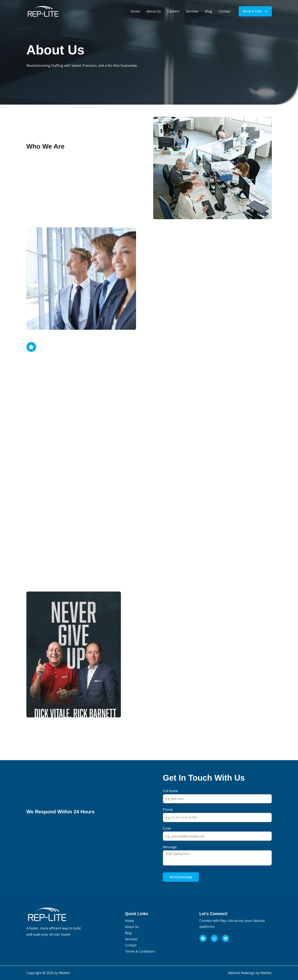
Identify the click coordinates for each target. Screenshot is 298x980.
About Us (154, 11)
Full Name (170, 791)
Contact (225, 11)
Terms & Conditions (140, 951)
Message (170, 847)
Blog (209, 11)
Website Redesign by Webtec (250, 973)
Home (135, 11)
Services (192, 11)
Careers (173, 11)
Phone (168, 810)
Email (167, 828)
